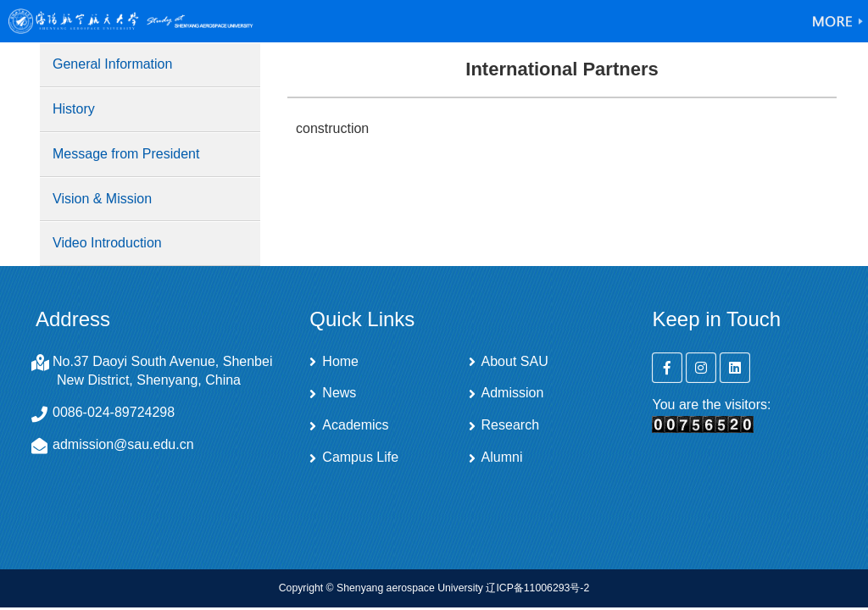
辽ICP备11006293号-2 (537, 588)
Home (340, 362)
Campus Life (360, 457)
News (339, 393)
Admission (513, 393)
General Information (112, 64)
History (74, 109)
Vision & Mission (102, 199)
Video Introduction (107, 243)
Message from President (126, 154)
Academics (355, 425)
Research (510, 425)
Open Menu (838, 21)
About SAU (515, 362)
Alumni (502, 457)
